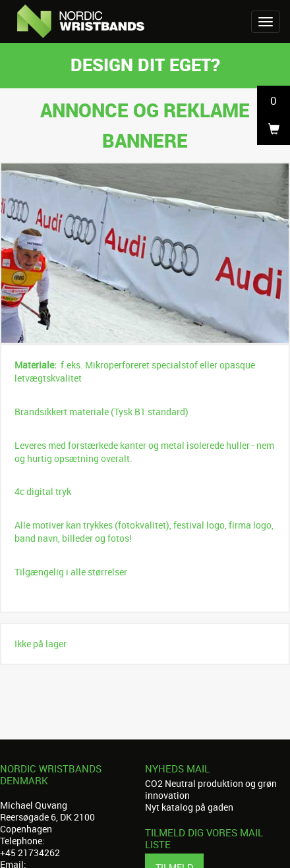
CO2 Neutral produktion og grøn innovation (211, 789)
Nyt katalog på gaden (189, 807)
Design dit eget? (145, 64)
